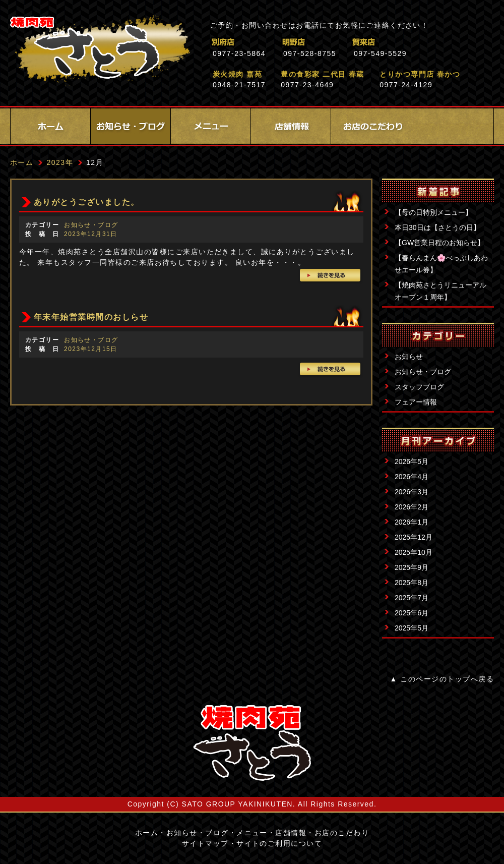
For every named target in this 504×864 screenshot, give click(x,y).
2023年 (60, 162)
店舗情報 (291, 126)
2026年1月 (412, 522)
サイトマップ (205, 843)
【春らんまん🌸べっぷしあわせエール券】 (441, 264)
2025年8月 (412, 583)
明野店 (337, 42)
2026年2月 (412, 507)
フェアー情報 (416, 402)
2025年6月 (412, 613)
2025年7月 (412, 598)
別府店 (267, 42)
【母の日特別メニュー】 (433, 212)
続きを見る (331, 276)
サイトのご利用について (279, 843)
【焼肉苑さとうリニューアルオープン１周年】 (440, 291)
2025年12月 (414, 537)
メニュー (211, 126)
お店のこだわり (371, 126)
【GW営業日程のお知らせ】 (439, 243)
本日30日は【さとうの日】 (437, 227)
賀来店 (408, 42)
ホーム (50, 126)
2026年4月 (412, 477)
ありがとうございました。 (87, 202)
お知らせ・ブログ (131, 126)
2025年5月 (412, 628)
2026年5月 (412, 462)
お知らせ (409, 357)
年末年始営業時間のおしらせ (91, 317)
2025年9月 (412, 567)
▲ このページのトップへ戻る (442, 679)
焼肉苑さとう (100, 50)
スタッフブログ (419, 387)
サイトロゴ (252, 743)
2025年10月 (414, 552)
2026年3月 (412, 492)
